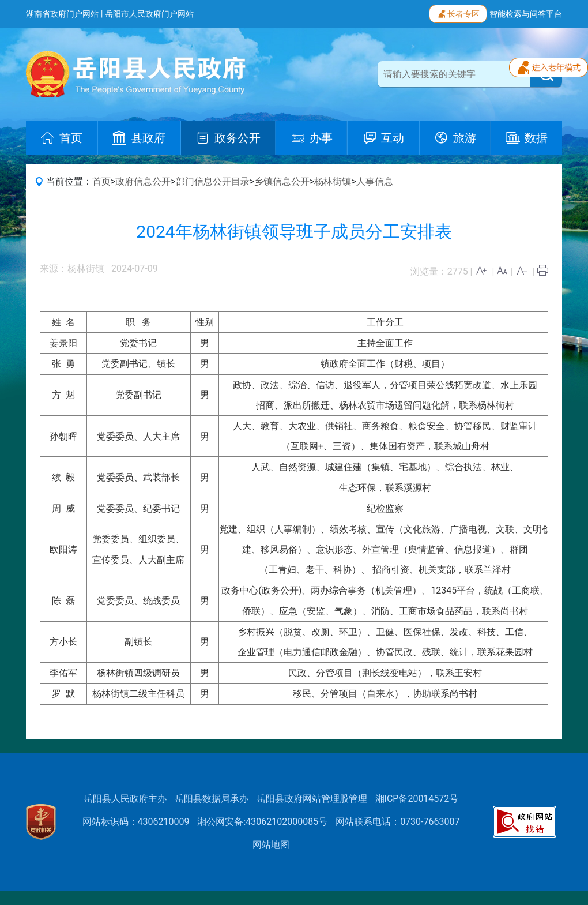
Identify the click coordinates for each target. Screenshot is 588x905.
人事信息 (375, 181)
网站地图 (271, 845)
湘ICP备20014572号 (417, 799)
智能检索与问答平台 (526, 14)
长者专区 (458, 13)
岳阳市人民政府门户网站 (149, 14)
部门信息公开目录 (213, 181)
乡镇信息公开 (282, 181)
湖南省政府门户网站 (62, 14)
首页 (101, 181)
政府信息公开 (143, 181)
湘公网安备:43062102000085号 (262, 822)
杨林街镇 (333, 181)
